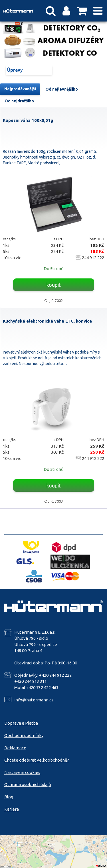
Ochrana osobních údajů (28, 784)
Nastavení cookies (22, 772)
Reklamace (15, 748)
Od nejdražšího (19, 101)
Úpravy (15, 70)
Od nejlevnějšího (62, 89)
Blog (9, 797)
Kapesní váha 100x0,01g (28, 120)
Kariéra (12, 809)
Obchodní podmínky (24, 735)
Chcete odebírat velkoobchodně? (37, 760)
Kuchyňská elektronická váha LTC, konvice (47, 321)
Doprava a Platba (21, 723)
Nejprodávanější (20, 89)
